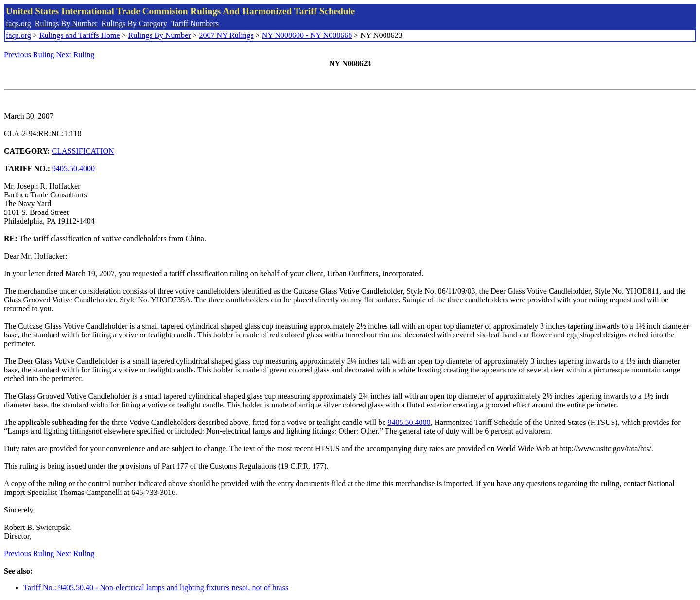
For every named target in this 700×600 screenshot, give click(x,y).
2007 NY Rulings (227, 35)
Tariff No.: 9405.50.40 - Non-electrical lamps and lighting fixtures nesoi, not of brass (156, 588)
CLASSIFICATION (83, 151)
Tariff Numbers (195, 24)
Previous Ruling (29, 55)
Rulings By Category (134, 24)
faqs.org (18, 24)
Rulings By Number (66, 24)
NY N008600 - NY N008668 (307, 35)
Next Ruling (76, 55)
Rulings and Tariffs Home (80, 35)
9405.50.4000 (73, 168)
